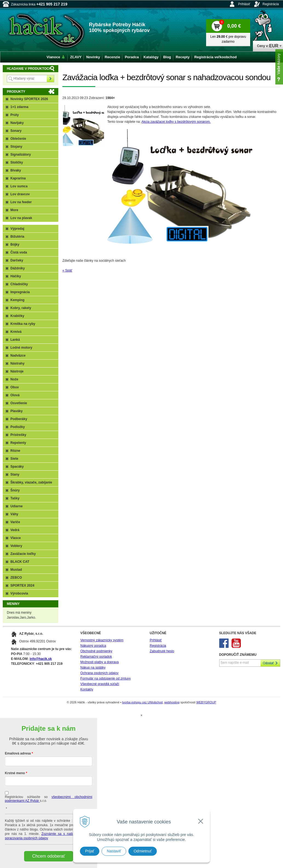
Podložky (18, 427)
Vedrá (15, 530)
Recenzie (112, 57)
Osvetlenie (19, 403)
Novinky (93, 57)
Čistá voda (19, 252)
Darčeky (17, 260)
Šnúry (15, 490)
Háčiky (16, 276)
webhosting (172, 702)
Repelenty (18, 443)
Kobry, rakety (21, 308)
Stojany (16, 147)
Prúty (15, 115)
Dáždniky (18, 268)
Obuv (15, 387)
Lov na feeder (21, 202)
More (14, 210)
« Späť (67, 270)
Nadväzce (18, 356)
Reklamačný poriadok (96, 657)
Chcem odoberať (49, 856)
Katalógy (151, 57)
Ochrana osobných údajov (99, 673)
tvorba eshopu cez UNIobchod (142, 702)
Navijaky (17, 123)
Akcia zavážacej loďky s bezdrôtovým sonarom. (176, 122)
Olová (15, 395)
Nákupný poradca (93, 646)
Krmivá (16, 332)
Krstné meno (15, 773)
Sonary (16, 131)
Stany (15, 474)
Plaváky (17, 411)
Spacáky (17, 467)
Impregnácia (20, 292)
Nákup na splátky (93, 668)
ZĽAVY (76, 57)
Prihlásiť (244, 4)
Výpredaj (17, 229)
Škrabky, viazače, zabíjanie (31, 482)
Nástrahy (17, 363)
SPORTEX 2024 (22, 586)
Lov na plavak (21, 218)
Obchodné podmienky (96, 651)
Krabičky (17, 316)
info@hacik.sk (41, 659)
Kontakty (87, 689)
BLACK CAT (20, 562)
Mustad (16, 570)
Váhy (14, 514)
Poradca (132, 57)
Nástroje (17, 371)
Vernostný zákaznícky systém (102, 640)
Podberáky (19, 419)
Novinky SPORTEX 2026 (29, 99)
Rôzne (15, 451)
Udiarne (17, 506)
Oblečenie (18, 139)
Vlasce (16, 538)
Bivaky (16, 170)
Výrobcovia (19, 593)
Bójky (15, 244)
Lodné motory (21, 348)
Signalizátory (21, 155)
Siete (14, 459)
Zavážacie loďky (23, 554)
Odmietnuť (143, 851)
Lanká (15, 340)
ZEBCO (16, 578)
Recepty (183, 57)
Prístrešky (18, 435)
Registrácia (271, 4)
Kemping (17, 300)
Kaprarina (18, 178)
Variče (15, 522)
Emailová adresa (18, 753)
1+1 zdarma (19, 107)
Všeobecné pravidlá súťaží (100, 684)
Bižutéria (17, 237)
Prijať (90, 851)
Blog (167, 57)
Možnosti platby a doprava (100, 662)
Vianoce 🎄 (56, 57)
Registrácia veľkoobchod (216, 57)
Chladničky (19, 284)
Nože (14, 379)
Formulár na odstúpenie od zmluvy (106, 678)
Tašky (15, 498)
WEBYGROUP (206, 702)
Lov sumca (19, 186)
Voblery (16, 546)
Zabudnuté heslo (162, 651)
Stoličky (17, 162)
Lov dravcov (20, 194)
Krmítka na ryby (23, 324)
